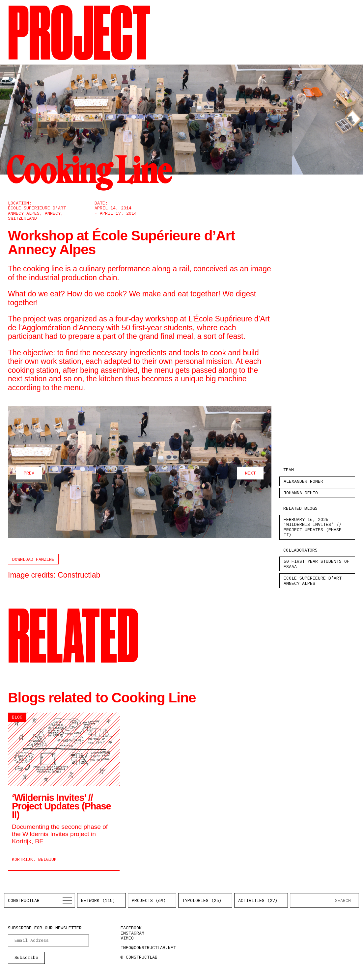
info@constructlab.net (148, 947)
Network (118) (98, 900)
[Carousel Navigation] (140, 473)
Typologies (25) (202, 900)
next (250, 473)
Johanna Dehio (301, 493)
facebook (131, 928)
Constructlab (24, 900)
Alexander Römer (303, 481)
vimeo (127, 938)
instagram (132, 933)
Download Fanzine (33, 559)
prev (29, 473)
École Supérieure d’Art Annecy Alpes (313, 580)
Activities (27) (258, 900)
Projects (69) (149, 900)
